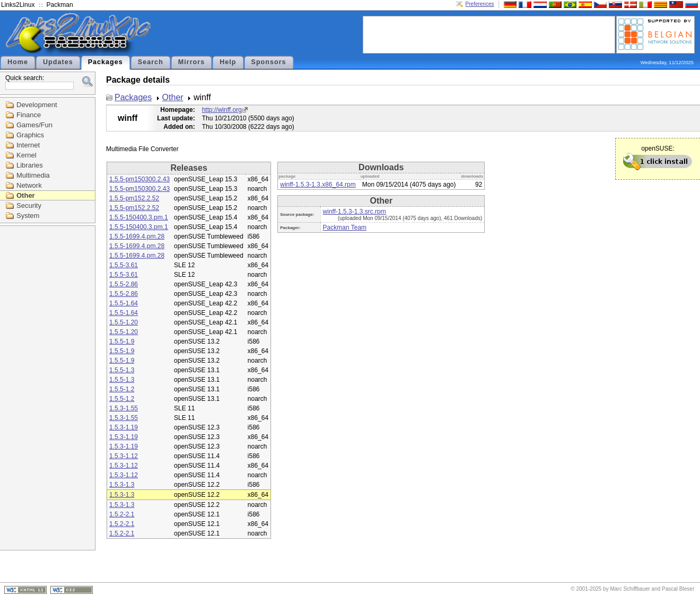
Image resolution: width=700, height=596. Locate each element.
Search (151, 62)
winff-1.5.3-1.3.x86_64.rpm (318, 185)
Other (26, 195)
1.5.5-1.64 (124, 303)
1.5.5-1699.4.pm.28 (137, 236)
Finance (29, 115)
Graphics (30, 135)
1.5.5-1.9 (122, 341)
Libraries (30, 165)
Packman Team (345, 227)
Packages (106, 62)
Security (29, 205)
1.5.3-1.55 (124, 408)
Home (18, 62)
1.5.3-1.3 (122, 485)
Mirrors (191, 62)
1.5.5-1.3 (122, 370)
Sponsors (269, 62)
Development (37, 105)
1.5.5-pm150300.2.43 (139, 179)
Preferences (480, 4)
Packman (60, 5)
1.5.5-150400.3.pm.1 (139, 217)
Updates (58, 62)
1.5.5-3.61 (124, 265)
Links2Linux (18, 5)
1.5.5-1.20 (124, 322)
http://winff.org (222, 110)
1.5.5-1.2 (122, 389)
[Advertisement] (489, 34)
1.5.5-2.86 (124, 284)
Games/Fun (34, 125)
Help (228, 62)
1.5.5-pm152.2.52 (134, 198)
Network (29, 185)
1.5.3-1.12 (124, 456)
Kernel (27, 155)
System (28, 216)
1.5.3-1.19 (124, 427)
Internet (28, 145)
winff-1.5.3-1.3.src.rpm (355, 212)
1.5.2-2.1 (122, 514)
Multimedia (33, 175)
